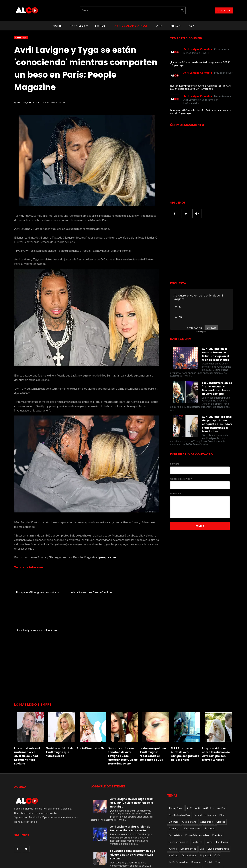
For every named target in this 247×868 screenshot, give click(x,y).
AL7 (191, 26)
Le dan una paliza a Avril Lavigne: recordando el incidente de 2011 (153, 716)
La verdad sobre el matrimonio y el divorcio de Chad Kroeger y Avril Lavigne (27, 718)
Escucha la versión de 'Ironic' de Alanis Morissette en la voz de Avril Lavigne (217, 388)
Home (57, 26)
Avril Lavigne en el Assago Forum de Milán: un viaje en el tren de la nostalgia (216, 354)
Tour (218, 824)
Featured (197, 804)
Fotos (100, 26)
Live (202, 811)
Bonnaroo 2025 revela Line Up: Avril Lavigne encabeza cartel (201, 112)
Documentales (193, 791)
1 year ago (178, 65)
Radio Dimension (178, 824)
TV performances (179, 831)
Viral (228, 831)
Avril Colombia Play (131, 26)
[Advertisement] (201, 250)
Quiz (217, 818)
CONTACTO (224, 10)
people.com (108, 557)
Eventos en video (179, 804)
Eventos (217, 797)
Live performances (218, 811)
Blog (222, 777)
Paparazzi (205, 818)
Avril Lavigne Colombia (29, 102)
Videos (196, 831)
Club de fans (189, 784)
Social (208, 824)
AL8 (197, 770)
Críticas (221, 784)
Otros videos (189, 818)
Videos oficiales (213, 831)
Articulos (208, 770)
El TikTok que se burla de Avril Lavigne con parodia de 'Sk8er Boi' (185, 716)
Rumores (196, 824)
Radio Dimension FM (91, 711)
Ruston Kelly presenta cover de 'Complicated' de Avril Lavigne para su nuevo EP (201, 87)
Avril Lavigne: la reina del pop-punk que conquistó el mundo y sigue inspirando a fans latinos (217, 424)
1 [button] (122, 733)
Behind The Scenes (205, 777)
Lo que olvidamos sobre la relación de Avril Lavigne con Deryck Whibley (216, 716)
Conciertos (206, 784)
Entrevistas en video (197, 797)
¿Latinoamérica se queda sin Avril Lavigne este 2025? (200, 62)
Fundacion (222, 804)
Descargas (175, 791)
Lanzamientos (188, 811)
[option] (30, 700)
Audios (221, 770)
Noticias (173, 818)
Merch (176, 26)
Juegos (173, 811)
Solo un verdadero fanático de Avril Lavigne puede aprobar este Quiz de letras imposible (123, 718)
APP (159, 26)
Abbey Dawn (176, 770)
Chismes (21, 38)
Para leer (79, 26)
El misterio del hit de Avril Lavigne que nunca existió (60, 715)
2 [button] (125, 733)
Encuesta (210, 791)
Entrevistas (175, 797)
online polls (201, 332)
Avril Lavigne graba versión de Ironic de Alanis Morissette (130, 791)
